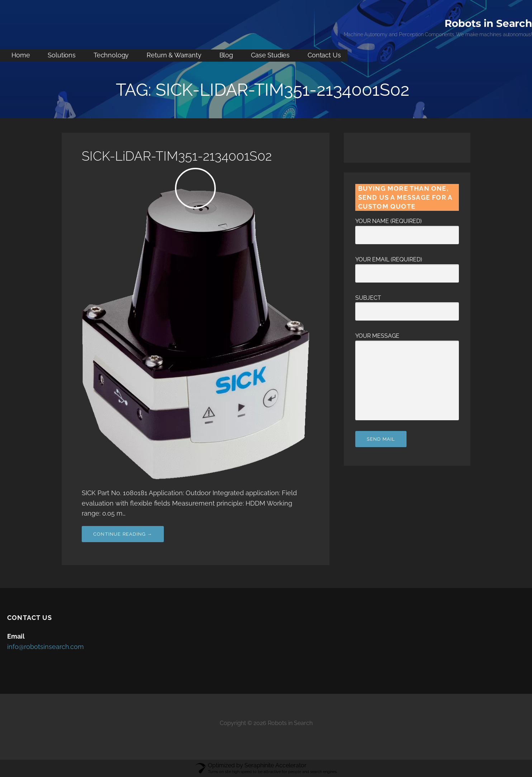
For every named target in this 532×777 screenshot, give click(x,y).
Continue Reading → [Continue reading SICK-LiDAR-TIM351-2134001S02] (123, 534)
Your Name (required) (407, 228)
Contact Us (324, 55)
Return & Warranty (174, 55)
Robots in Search (488, 23)
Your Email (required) (407, 266)
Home (21, 55)
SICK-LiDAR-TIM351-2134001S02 (177, 156)
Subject (407, 305)
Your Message (407, 340)
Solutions (62, 55)
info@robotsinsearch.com (46, 647)
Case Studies (270, 55)
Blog (226, 55)
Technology (111, 55)
